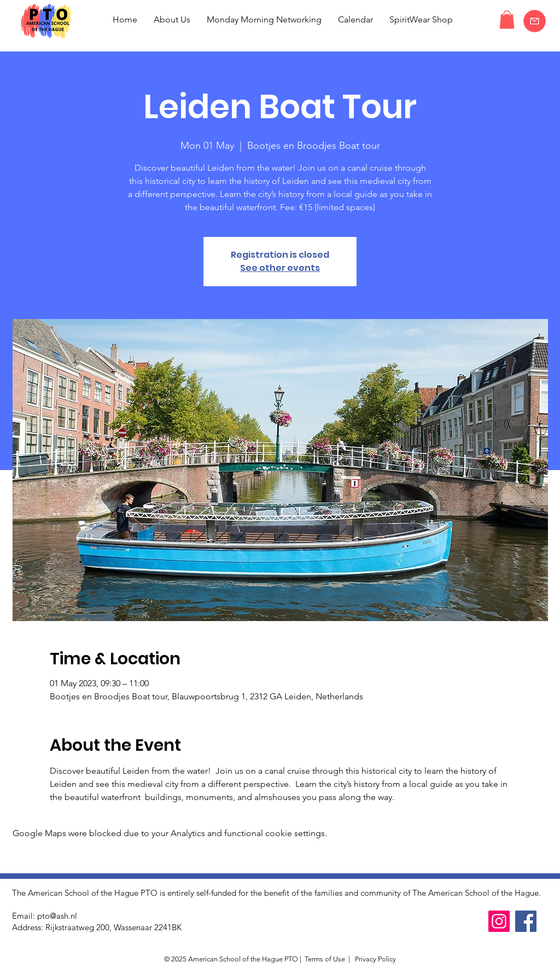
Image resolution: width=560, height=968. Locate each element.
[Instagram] (499, 921)
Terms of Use (325, 959)
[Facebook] (526, 921)
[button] (507, 19)
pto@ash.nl (57, 916)
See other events (280, 268)
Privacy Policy (375, 959)
